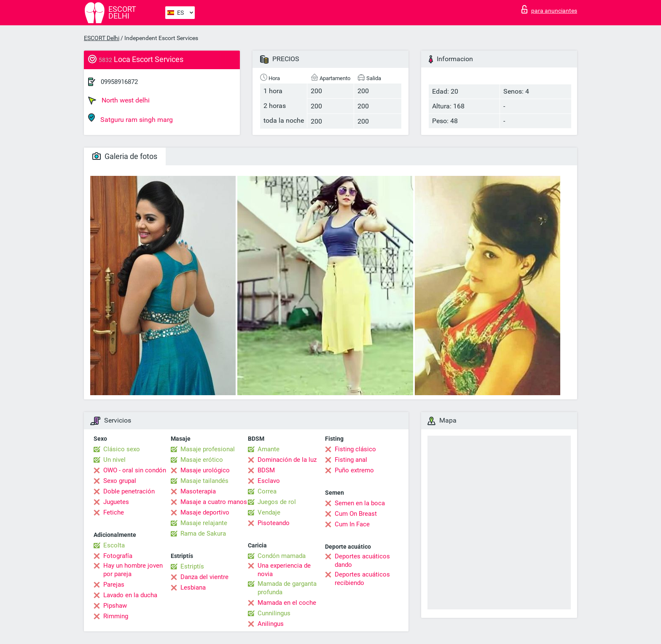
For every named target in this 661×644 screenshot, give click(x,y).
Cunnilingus (274, 613)
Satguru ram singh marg (130, 118)
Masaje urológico (205, 470)
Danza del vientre (204, 577)
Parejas (114, 585)
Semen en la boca (360, 503)
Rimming (116, 616)
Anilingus (271, 624)
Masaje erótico (202, 460)
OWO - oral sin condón (135, 470)
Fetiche (114, 512)
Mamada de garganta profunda (287, 588)
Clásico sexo (122, 449)
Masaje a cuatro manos (214, 502)
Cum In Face (352, 524)
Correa (267, 491)
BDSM (266, 470)
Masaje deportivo (205, 512)
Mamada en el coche (287, 603)
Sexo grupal (120, 481)
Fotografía (118, 556)
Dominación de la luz (287, 460)
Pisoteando (274, 523)
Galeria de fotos (125, 156)
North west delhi (119, 100)
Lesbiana (193, 587)
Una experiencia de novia (284, 570)
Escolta (114, 545)
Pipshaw (115, 606)
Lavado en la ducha (130, 595)
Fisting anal (351, 460)
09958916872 (119, 82)
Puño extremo (354, 470)
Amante (269, 449)
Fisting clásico (355, 449)
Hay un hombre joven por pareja (133, 570)
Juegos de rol (277, 502)
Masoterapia (198, 491)
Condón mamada (282, 556)
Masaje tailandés (204, 481)
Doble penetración (129, 491)
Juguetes (116, 502)
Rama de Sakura (203, 534)
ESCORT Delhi (102, 38)
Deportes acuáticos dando (362, 560)
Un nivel (114, 460)
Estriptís (192, 566)
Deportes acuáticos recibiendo (362, 579)
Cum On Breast (356, 514)
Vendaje (269, 512)
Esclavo (269, 481)
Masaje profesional (208, 449)
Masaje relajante (204, 523)
